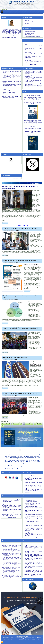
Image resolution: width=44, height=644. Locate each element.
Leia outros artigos (12, 99)
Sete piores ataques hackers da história (34, 511)
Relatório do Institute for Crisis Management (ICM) (31, 265)
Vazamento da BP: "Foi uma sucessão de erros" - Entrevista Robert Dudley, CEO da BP (12, 507)
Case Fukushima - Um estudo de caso (33, 513)
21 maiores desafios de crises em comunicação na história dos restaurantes (34, 529)
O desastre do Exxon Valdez (31, 506)
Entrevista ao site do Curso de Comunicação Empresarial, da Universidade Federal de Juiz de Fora (34, 570)
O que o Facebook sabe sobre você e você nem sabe (34, 62)
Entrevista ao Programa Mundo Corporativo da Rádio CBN (34, 545)
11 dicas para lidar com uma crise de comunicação (34, 52)
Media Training (28, 492)
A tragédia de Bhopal (29, 505)
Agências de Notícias (29, 33)
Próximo (39, 423)
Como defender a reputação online (11, 74)
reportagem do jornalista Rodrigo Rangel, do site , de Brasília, (35, 364)
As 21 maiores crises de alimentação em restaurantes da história (34, 519)
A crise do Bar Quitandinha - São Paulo (34, 526)
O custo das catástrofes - (10, 87)
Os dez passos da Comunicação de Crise (12, 82)
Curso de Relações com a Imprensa (33, 485)
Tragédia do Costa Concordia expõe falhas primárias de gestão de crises (34, 54)
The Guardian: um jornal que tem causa (12, 512)
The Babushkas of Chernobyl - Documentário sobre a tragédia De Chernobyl (12, 558)
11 (21, 423)
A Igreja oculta (7, 544)
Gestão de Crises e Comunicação (33, 95)
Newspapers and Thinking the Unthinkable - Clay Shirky (12, 515)
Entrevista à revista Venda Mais (32, 554)
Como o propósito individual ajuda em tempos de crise (20, 229)
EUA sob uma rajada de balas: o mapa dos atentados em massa (34, 524)
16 (35, 423)
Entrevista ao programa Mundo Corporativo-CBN (34, 479)
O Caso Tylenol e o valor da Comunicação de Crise (34, 500)
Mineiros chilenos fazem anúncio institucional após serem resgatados (12, 573)
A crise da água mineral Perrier (32, 521)
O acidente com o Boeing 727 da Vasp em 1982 (34, 517)
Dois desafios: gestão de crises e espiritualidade (34, 57)
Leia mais (34, 64)
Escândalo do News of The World (32, 503)
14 (29, 423)
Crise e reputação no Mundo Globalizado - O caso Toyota (34, 46)
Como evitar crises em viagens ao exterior (34, 44)
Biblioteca (27, 20)
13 (27, 423)
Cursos (28, 25)
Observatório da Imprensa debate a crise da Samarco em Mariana (12, 562)
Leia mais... (5, 223)
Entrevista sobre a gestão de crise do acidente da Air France (34, 559)
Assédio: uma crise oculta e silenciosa (15, 357)
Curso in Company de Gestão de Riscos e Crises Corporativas (34, 490)
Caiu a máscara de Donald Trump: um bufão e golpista (20, 393)
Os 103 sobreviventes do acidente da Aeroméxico (34, 535)
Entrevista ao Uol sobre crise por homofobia (34, 564)
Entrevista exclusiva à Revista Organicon (34, 552)
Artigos (24, 637)
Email (18, 231)
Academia (27, 23)
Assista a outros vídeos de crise (11, 580)
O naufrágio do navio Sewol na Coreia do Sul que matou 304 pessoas (12, 551)
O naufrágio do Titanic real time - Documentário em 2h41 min (12, 568)
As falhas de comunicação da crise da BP (34, 49)
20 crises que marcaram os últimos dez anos (34, 508)
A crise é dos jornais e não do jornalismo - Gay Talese (12, 503)
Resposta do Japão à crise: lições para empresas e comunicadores (12, 85)
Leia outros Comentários (22, 225)
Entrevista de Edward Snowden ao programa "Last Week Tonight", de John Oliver (12, 555)
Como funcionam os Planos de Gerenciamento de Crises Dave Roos (12, 76)
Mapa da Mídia (28, 35)
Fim (3, 426)
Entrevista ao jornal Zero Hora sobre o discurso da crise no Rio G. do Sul (34, 562)
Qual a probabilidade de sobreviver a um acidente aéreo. (34, 533)
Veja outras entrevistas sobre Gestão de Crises (33, 575)
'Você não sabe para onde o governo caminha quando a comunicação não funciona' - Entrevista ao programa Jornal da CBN (34, 548)
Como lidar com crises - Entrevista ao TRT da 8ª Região (34, 567)
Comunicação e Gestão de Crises (32, 36)
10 (18, 423)
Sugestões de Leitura (30, 22)
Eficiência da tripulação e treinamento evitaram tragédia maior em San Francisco (12, 79)
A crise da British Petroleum (10, 92)
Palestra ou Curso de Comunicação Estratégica (34, 483)
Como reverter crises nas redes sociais (33, 515)
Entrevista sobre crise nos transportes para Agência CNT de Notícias (34, 556)
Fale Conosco (19, 637)
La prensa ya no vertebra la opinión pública (12, 510)
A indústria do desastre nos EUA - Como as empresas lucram (12, 571)
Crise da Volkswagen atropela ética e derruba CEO (34, 60)
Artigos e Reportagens (30, 32)
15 (32, 423)
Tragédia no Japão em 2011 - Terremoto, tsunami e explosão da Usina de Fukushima (12, 577)
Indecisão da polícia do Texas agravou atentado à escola (21, 328)
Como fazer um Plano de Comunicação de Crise (12, 97)
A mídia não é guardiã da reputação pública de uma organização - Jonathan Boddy (12, 500)
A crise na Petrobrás (8, 91)
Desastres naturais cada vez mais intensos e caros (12, 88)
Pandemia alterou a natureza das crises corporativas (19, 260)
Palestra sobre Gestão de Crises (32, 481)
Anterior (8, 423)
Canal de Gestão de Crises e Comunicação (34, 476)
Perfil (27, 637)
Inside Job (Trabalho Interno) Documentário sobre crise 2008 (12, 549)
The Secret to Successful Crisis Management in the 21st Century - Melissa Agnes (12, 565)
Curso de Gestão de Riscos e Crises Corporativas (34, 487)
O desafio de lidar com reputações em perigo (12, 72)
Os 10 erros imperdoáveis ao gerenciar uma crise (12, 94)
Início (3, 423)
